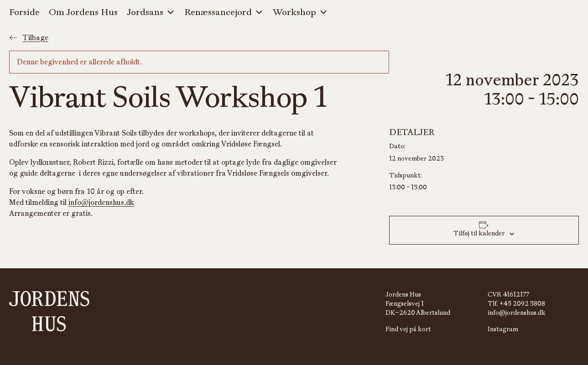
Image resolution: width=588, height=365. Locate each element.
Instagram (503, 329)
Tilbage (29, 38)
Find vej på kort (408, 329)
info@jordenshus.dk (101, 203)
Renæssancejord (224, 13)
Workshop (300, 13)
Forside (24, 12)
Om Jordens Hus (83, 12)
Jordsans (151, 13)
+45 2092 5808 (522, 304)
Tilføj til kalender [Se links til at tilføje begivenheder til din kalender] (479, 233)
